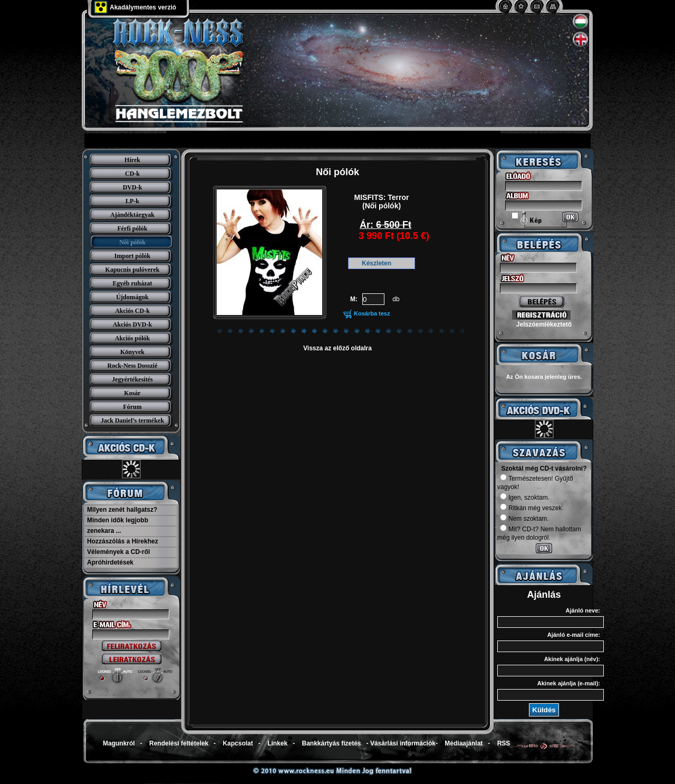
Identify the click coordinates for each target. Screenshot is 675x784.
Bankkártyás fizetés (331, 743)
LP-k (132, 201)
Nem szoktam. (524, 519)
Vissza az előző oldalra (337, 348)
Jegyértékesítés (132, 379)
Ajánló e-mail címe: (574, 635)
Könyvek (132, 352)
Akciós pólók (132, 338)
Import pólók (132, 256)
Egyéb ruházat (133, 283)
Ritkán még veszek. (532, 508)
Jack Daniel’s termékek (132, 420)
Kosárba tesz (372, 313)
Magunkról (119, 743)
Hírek (132, 160)
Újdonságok (132, 297)
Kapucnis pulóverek (133, 270)
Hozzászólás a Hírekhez (123, 541)
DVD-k (133, 187)
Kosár (132, 393)
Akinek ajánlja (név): (572, 659)
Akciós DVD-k (132, 324)
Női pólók (132, 242)
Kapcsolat (238, 743)
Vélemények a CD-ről (118, 552)
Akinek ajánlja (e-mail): (569, 683)
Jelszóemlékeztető (544, 324)
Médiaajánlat (464, 743)
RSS (504, 743)
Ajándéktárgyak (132, 215)
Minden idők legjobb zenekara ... (118, 525)
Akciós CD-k (132, 311)
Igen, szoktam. (525, 498)
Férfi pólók (133, 228)
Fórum (132, 407)
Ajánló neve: (583, 610)
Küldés (544, 710)
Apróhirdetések (110, 562)
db (396, 299)
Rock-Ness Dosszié (133, 366)
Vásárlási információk (403, 743)
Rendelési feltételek (179, 743)
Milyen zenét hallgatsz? (122, 510)
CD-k (132, 174)
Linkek (277, 743)
